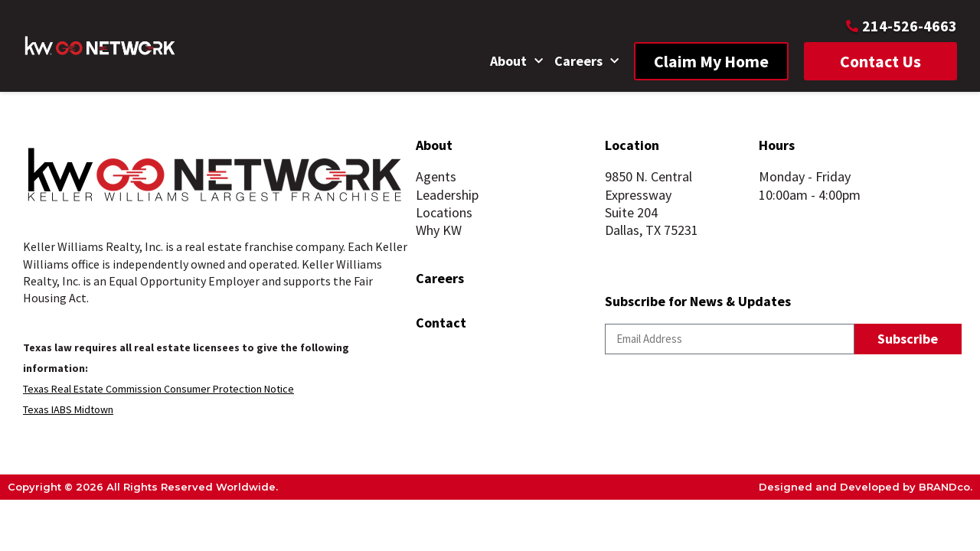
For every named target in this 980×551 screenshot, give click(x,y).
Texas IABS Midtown (68, 409)
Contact (441, 323)
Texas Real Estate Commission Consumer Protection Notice (158, 389)
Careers (586, 62)
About (516, 62)
